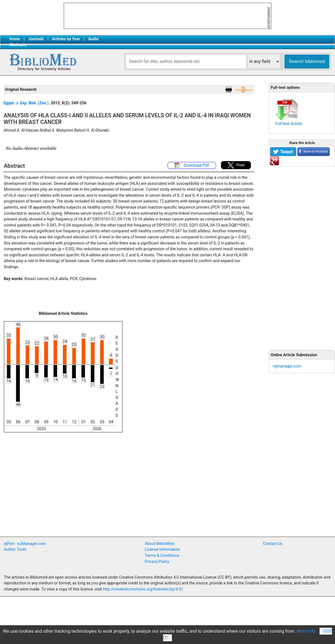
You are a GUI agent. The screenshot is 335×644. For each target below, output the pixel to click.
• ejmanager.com (286, 366)
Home (15, 39)
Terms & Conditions (162, 556)
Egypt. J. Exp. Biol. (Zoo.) (26, 103)
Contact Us (273, 544)
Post (236, 165)
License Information (163, 549)
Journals (36, 39)
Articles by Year (66, 39)
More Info (306, 631)
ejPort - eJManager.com (25, 544)
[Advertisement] (302, 255)
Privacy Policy (157, 562)
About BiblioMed (159, 544)
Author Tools (15, 549)
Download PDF (192, 166)
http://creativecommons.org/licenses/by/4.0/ (143, 589)
